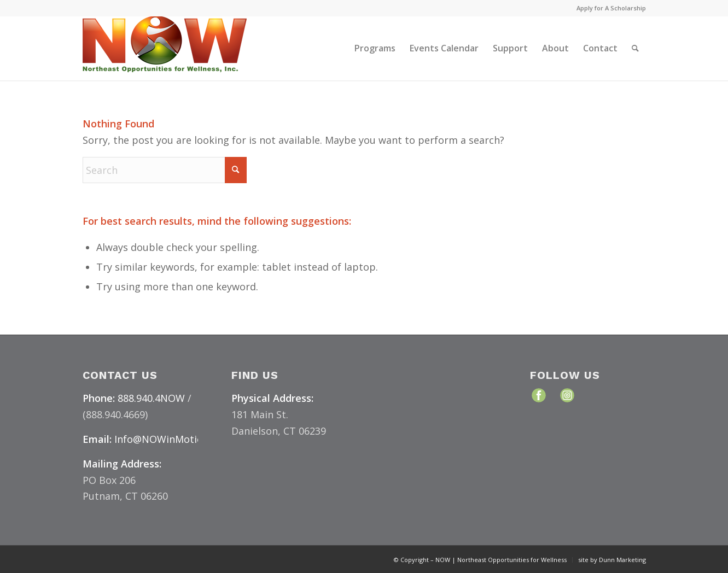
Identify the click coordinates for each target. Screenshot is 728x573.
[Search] (635, 48)
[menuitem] (608, 8)
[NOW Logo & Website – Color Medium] (165, 48)
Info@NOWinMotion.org (171, 439)
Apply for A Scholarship (611, 8)
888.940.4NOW (151, 398)
